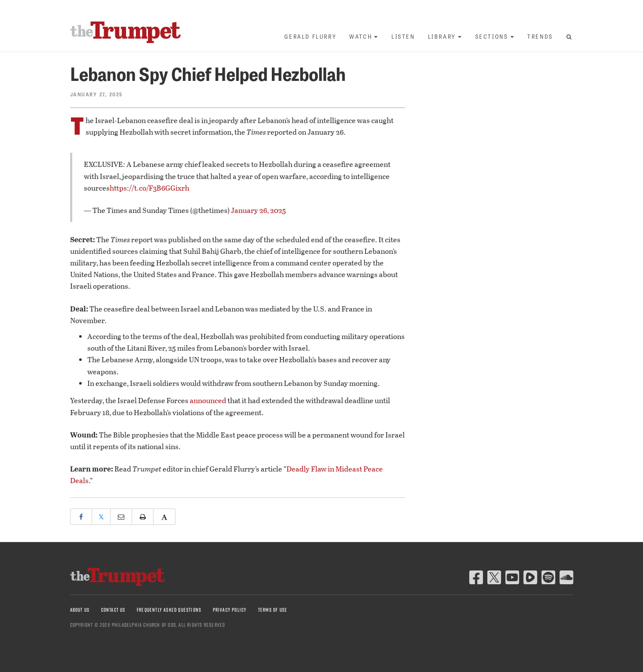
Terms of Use (273, 610)
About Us (80, 610)
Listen (403, 36)
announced (208, 400)
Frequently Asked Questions (169, 610)
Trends (540, 36)
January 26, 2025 (258, 210)
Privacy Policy (230, 610)
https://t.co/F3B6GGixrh (149, 188)
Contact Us (113, 610)
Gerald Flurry (310, 36)
